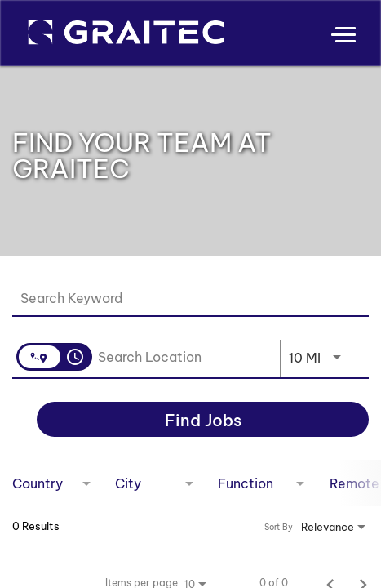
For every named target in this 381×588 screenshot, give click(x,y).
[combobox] (182, 298)
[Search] (203, 419)
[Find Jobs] (203, 419)
